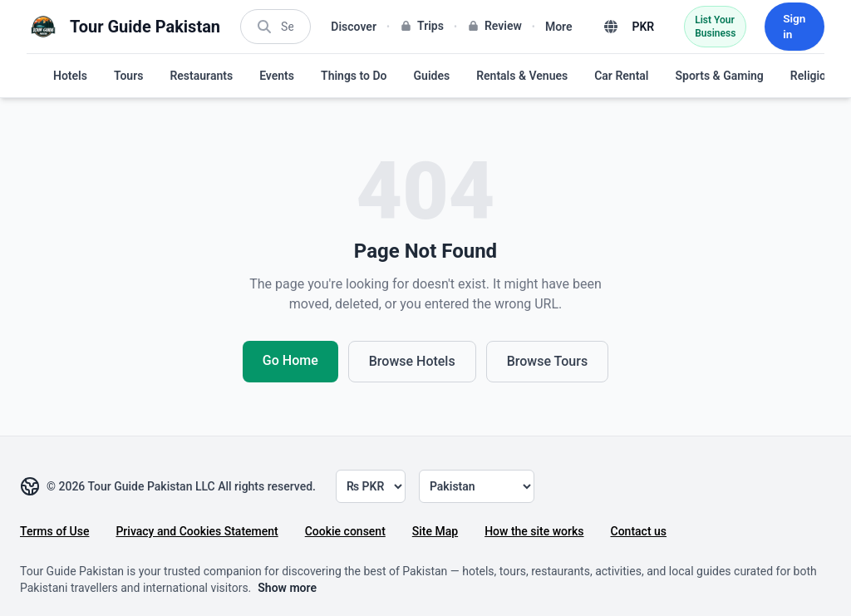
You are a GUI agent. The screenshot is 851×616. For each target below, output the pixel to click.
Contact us (639, 531)
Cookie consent (345, 531)
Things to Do (354, 76)
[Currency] (371, 486)
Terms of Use (54, 531)
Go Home (290, 360)
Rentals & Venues (522, 76)
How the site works (534, 531)
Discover (349, 27)
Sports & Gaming (719, 76)
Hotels (70, 76)
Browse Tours (547, 361)
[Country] (477, 486)
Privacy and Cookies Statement (197, 531)
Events (277, 76)
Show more (287, 588)
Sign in (793, 27)
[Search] (285, 27)
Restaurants (201, 76)
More (554, 27)
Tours (129, 76)
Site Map (435, 531)
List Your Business (710, 27)
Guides (432, 76)
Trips (417, 26)
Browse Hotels (412, 361)
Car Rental (621, 76)
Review (489, 26)
